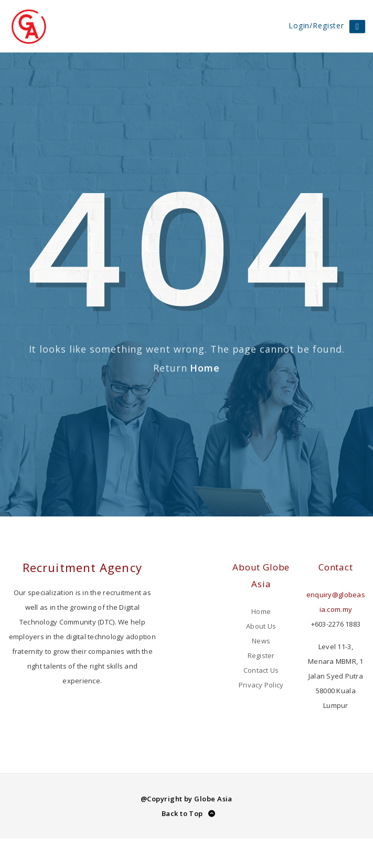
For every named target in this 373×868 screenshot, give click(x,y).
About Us (261, 626)
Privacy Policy (261, 685)
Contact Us (261, 670)
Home (205, 368)
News (261, 641)
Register (261, 655)
